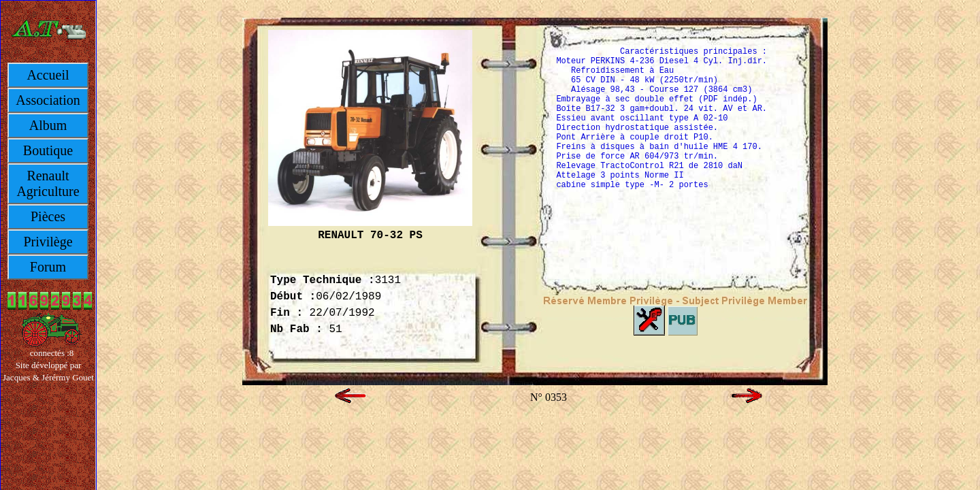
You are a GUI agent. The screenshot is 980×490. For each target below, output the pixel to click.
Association (48, 100)
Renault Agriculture (48, 183)
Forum (48, 267)
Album (48, 125)
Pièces (48, 216)
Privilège (48, 242)
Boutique (48, 150)
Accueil (48, 75)
